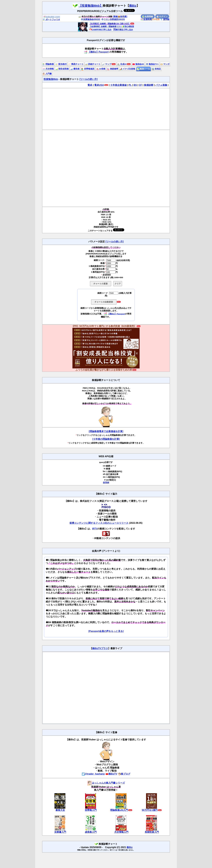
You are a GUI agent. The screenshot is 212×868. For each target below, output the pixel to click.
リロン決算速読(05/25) (113, 19)
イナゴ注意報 (127, 69)
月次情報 (48, 69)
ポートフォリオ (51, 19)
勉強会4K (138, 64)
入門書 (47, 74)
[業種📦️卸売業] (120, 16)
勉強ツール (144, 69)
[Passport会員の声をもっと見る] (106, 631)
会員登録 (148, 16)
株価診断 (149, 85)
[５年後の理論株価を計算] (106, 439)
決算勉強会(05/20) (91, 19)
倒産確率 (113, 69)
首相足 (156, 69)
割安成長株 (62, 69)
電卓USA (99, 85)
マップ (107, 64)
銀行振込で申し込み (123, 30)
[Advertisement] (106, 109)
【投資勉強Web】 (91, 6)
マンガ (165, 64)
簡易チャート (76, 64)
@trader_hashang (93, 774)
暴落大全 (60, 810)
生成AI (122, 64)
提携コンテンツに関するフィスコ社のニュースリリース (99, 523)
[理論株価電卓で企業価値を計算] (106, 431)
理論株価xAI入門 (119, 810)
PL (130, 85)
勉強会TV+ (152, 64)
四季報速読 (88, 69)
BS (135, 85)
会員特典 (146, 19)
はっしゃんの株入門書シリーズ (106, 783)
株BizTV (111, 774)
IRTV (95, 529)
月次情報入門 (121, 832)
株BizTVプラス (100, 648)
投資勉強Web (51, 79)
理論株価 (48, 64)
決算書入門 (60, 832)
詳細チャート (93, 64)
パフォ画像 (161, 85)
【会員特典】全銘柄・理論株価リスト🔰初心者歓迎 (112, 26)
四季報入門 (91, 810)
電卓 (90, 85)
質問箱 (165, 19)
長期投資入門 (152, 832)
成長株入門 (91, 832)
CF (140, 85)
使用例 (106, 483)
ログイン (162, 16)
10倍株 (101, 69)
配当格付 (61, 64)
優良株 (75, 69)
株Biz (133, 6)
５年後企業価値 (118, 85)
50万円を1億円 (150, 810)
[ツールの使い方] (89, 79)
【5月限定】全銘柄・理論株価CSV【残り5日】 (110, 24)
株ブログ (124, 774)
